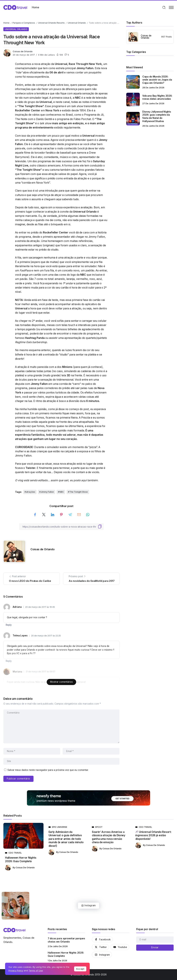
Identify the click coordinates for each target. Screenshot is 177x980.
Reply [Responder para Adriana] (9, 625)
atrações (31, 492)
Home (6, 23)
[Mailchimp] (155, 948)
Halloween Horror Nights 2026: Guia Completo (21, 859)
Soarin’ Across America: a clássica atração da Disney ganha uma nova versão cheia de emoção (109, 837)
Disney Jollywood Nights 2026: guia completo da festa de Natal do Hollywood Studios (157, 116)
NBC (62, 492)
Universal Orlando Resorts (51, 23)
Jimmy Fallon (47, 492)
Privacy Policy (16, 971)
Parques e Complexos (24, 23)
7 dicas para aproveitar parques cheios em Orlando (66, 940)
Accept (80, 969)
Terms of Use (36, 971)
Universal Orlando (77, 23)
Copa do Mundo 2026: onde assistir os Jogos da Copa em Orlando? (157, 80)
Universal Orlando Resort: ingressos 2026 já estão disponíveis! (153, 835)
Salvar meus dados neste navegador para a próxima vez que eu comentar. (48, 770)
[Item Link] (133, 82)
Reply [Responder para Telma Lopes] (9, 661)
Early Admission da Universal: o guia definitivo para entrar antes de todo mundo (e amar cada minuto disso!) (66, 839)
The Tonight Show (79, 492)
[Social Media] (102, 939)
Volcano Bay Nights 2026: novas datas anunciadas (157, 97)
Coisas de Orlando (23, 51)
